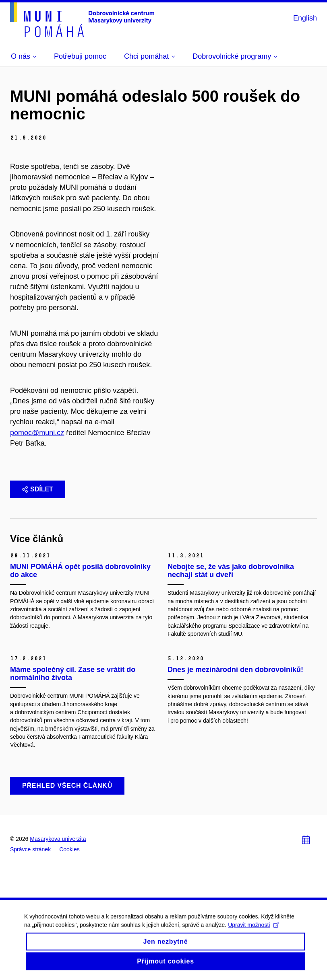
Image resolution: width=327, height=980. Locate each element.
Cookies (69, 849)
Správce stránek (30, 849)
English (305, 18)
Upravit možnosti (254, 931)
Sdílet (38, 489)
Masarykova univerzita (58, 839)
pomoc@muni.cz (37, 433)
